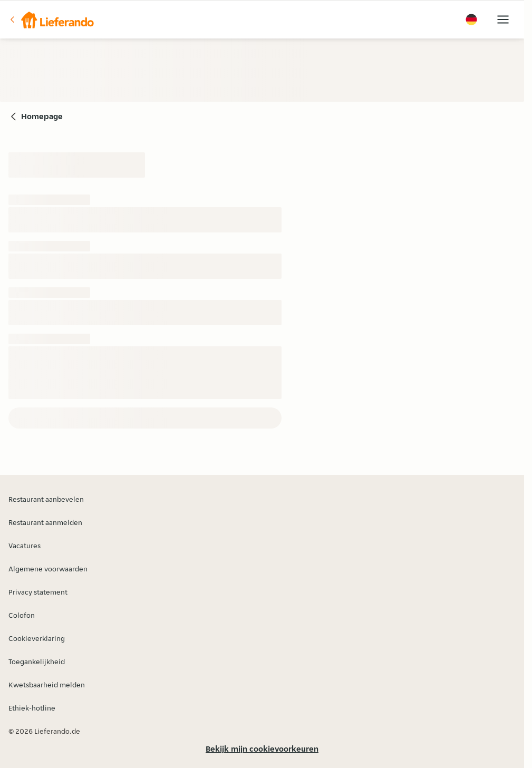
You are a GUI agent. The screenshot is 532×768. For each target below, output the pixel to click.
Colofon (22, 615)
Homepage (42, 116)
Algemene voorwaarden (48, 569)
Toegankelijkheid (37, 662)
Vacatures (25, 546)
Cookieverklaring (37, 638)
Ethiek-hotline (32, 708)
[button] (51, 20)
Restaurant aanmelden (45, 522)
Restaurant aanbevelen (46, 499)
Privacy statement (38, 592)
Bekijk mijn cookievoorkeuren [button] (262, 749)
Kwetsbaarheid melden (47, 685)
